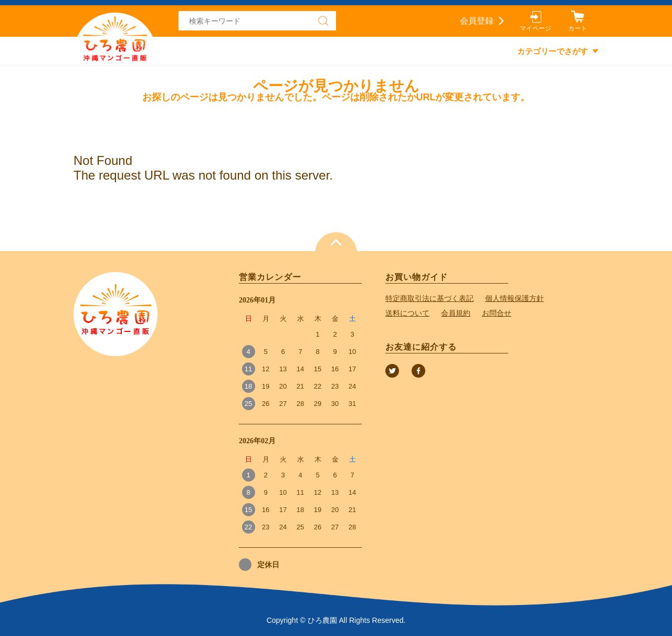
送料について (407, 313)
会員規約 (456, 313)
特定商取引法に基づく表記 (429, 298)
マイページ (535, 28)
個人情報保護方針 (514, 298)
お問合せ (497, 313)
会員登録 (477, 21)
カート (577, 28)
